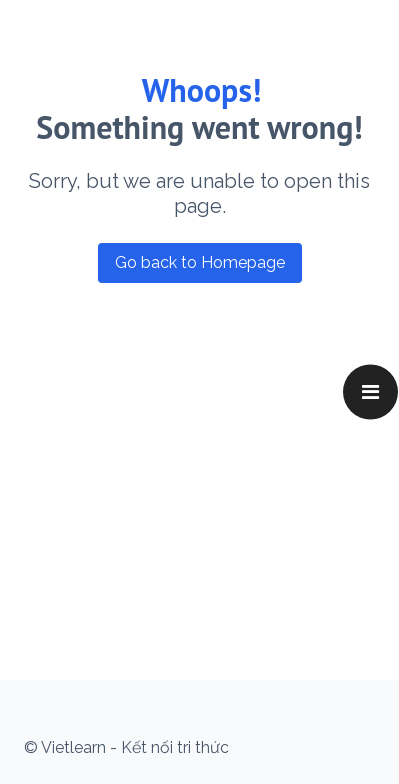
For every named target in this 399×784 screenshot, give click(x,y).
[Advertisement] (187, 414)
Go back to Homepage (200, 262)
